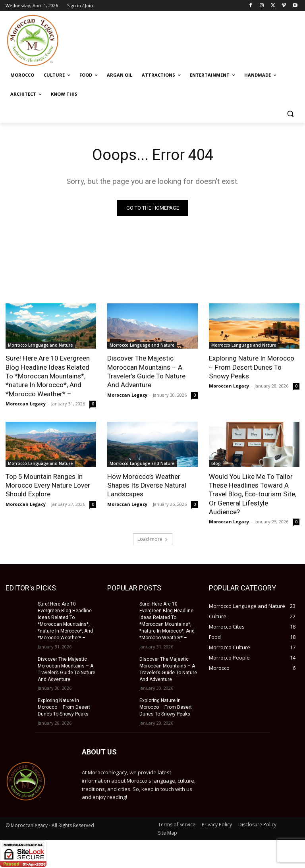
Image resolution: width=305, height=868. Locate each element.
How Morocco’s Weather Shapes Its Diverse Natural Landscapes (146, 485)
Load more (153, 538)
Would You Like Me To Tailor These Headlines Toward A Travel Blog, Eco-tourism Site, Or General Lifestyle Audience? (252, 494)
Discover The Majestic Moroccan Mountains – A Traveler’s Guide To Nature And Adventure (146, 372)
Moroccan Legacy (26, 403)
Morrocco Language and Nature (40, 345)
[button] (290, 113)
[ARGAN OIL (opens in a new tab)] (120, 75)
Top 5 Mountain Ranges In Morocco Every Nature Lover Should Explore (48, 485)
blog (216, 463)
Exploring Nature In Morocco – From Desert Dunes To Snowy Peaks (254, 367)
